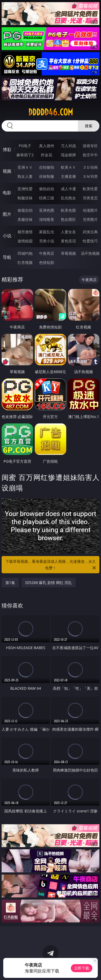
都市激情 (25, 232)
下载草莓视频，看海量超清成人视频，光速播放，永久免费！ (51, 565)
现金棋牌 (68, 155)
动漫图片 (90, 210)
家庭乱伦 (47, 232)
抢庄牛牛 (90, 155)
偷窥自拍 (25, 210)
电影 (7, 193)
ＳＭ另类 (90, 176)
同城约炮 (25, 253)
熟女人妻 (25, 176)
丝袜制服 (47, 176)
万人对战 (68, 146)
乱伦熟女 (68, 198)
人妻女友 (68, 232)
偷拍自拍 (47, 189)
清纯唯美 (47, 219)
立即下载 (82, 968)
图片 (7, 214)
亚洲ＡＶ (25, 167)
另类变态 (90, 198)
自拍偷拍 (47, 167)
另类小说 (47, 241)
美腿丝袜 (25, 219)
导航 (7, 257)
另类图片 (90, 219)
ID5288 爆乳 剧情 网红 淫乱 (49, 583)
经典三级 (47, 198)
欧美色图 (68, 210)
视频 (7, 171)
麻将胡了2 (25, 155)
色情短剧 (47, 262)
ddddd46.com (51, 112)
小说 (7, 236)
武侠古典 (90, 232)
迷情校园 (25, 241)
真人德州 (47, 146)
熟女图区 (68, 219)
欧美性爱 (90, 189)
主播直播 (68, 176)
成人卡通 (68, 189)
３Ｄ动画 (90, 167)
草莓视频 (68, 253)
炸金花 (47, 155)
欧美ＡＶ (68, 167)
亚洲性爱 (25, 189)
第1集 (10, 583)
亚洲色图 (47, 210)
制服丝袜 (25, 198)
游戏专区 (90, 146)
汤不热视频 (90, 253)
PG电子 (25, 146)
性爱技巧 (90, 241)
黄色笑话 (68, 241)
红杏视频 (25, 262)
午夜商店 (47, 253)
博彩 (7, 150)
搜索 (89, 126)
